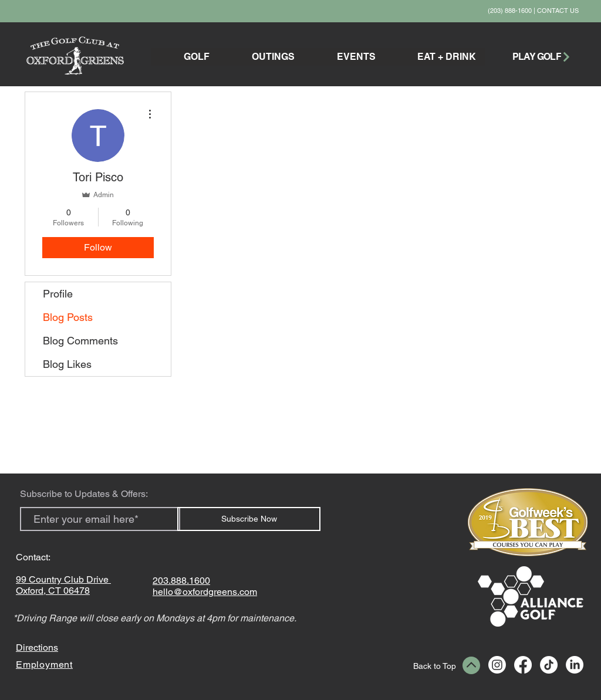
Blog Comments (80, 341)
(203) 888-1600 (510, 11)
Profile (58, 294)
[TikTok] (549, 665)
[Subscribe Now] (249, 519)
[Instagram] (497, 665)
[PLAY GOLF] (542, 57)
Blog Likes (67, 364)
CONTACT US (558, 11)
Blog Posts (68, 317)
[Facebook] (523, 665)
